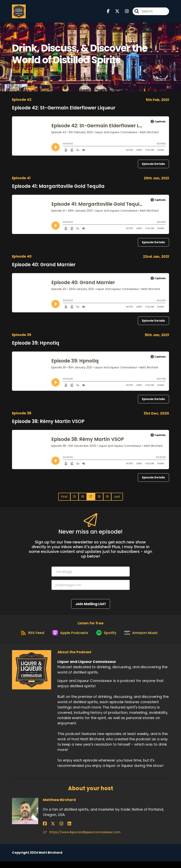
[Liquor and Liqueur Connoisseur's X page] (115, 13)
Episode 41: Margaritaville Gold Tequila (58, 189)
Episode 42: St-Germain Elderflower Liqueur (64, 111)
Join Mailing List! (91, 607)
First (64, 500)
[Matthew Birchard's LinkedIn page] (59, 830)
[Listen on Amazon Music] (144, 639)
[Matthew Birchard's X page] (50, 830)
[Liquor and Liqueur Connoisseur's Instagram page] (124, 13)
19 (107, 500)
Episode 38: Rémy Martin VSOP (48, 424)
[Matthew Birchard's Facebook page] (45, 830)
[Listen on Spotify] (107, 639)
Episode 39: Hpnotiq (36, 346)
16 (83, 500)
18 (99, 500)
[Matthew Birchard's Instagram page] (54, 830)
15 (74, 500)
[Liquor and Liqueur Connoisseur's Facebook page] (108, 13)
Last (117, 500)
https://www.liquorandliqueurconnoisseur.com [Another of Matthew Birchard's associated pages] (82, 839)
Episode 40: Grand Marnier (44, 267)
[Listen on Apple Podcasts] (68, 639)
